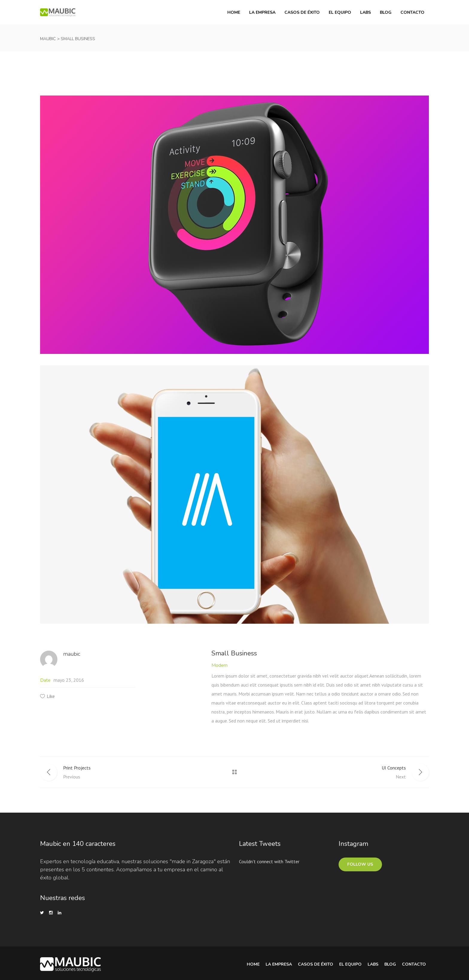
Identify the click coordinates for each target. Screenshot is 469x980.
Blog (390, 964)
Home (253, 964)
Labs (373, 964)
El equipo (350, 964)
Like (51, 696)
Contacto (414, 964)
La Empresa (279, 964)
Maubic (48, 39)
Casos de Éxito (316, 964)
